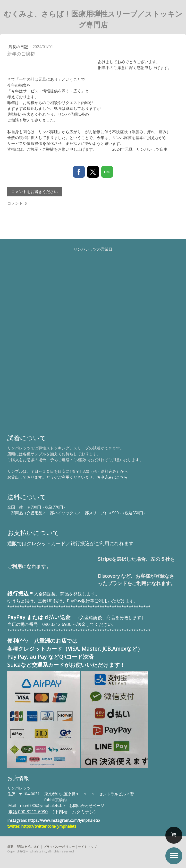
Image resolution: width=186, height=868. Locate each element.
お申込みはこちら (112, 477)
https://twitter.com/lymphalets (49, 826)
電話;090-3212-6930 (28, 812)
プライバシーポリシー (59, 847)
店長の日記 (19, 47)
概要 (10, 847)
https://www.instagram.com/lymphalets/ (64, 820)
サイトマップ (87, 847)
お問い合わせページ (87, 806)
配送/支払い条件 (28, 847)
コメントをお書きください (34, 192)
